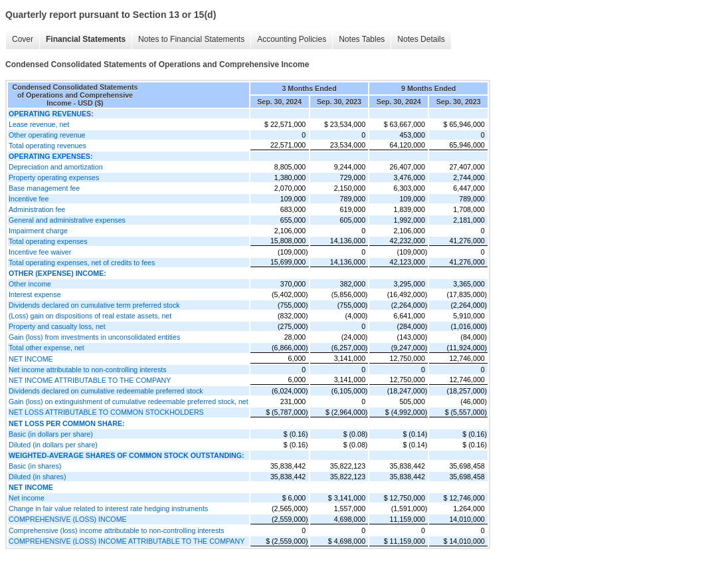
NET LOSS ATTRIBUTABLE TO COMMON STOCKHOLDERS (106, 412)
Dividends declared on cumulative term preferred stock (94, 305)
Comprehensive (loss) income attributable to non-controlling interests (117, 530)
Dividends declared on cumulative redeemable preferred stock (106, 391)
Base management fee (44, 188)
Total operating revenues (47, 146)
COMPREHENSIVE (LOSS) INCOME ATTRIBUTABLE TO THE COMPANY (127, 541)
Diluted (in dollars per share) (53, 445)
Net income (27, 498)
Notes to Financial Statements (191, 39)
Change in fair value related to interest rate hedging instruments (108, 508)
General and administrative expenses (67, 220)
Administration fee (37, 209)
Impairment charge (38, 231)
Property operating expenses (54, 177)
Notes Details (421, 39)
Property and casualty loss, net (57, 326)
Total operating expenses (48, 241)
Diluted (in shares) (37, 477)
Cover (23, 39)
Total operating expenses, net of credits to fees (82, 263)
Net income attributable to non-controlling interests (88, 370)
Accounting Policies (292, 39)
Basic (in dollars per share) (51, 434)
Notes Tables (362, 39)
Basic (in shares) (35, 466)
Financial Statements (86, 39)
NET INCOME (31, 359)
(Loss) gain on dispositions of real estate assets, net (90, 316)
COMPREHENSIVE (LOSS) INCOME (68, 519)
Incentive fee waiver (40, 252)
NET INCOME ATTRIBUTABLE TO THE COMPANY (90, 380)
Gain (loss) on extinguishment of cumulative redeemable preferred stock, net (129, 401)
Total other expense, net (46, 348)
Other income (30, 284)
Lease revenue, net (39, 124)
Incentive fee (29, 199)
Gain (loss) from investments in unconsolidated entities (94, 337)
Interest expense (35, 294)
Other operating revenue (47, 135)
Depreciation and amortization (56, 167)
